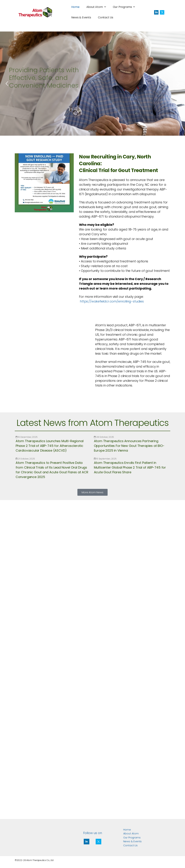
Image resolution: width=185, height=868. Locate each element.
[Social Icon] (156, 12)
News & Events (81, 17)
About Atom (95, 7)
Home (75, 7)
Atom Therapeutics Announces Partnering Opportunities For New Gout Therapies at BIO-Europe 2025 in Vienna (129, 446)
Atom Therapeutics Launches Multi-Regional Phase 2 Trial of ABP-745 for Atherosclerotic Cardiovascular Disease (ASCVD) (50, 446)
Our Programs (122, 7)
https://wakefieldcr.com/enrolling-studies (112, 301)
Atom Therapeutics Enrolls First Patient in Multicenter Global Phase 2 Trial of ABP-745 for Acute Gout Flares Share (130, 467)
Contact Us (106, 17)
